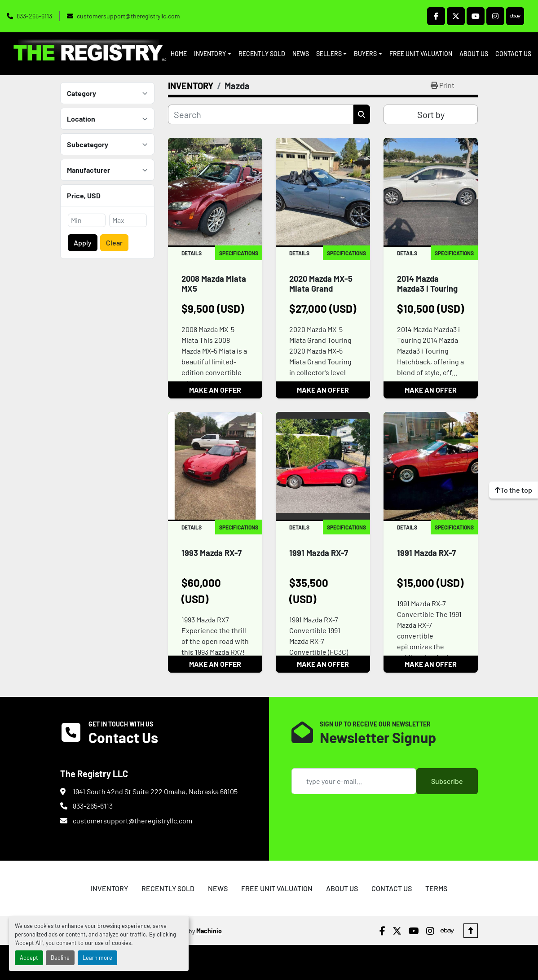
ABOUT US (474, 54)
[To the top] (514, 490)
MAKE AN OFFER (215, 390)
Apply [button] (83, 243)
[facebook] (436, 16)
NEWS (301, 54)
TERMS (436, 888)
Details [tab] (192, 253)
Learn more (97, 958)
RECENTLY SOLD (262, 54)
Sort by (431, 114)
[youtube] (476, 16)
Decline (60, 958)
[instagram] (495, 16)
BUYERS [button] (365, 54)
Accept (29, 958)
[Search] (261, 114)
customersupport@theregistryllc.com (128, 16)
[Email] (354, 781)
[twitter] (456, 16)
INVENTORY (210, 54)
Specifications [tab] (239, 253)
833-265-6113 (34, 16)
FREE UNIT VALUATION (421, 54)
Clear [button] (114, 243)
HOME (179, 54)
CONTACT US (513, 54)
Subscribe (447, 781)
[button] (213, 54)
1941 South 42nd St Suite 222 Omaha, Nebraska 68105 (155, 791)
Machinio (209, 931)
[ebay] (515, 16)
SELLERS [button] (329, 54)
